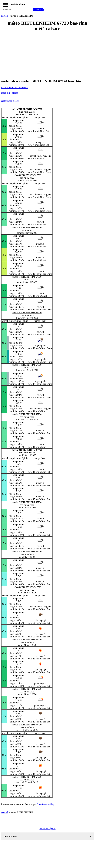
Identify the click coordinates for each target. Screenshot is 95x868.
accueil (5, 16)
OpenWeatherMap (45, 804)
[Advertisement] (47, 55)
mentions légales (47, 828)
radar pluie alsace (10, 93)
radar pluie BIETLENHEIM (15, 87)
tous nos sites (11, 836)
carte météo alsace (10, 101)
